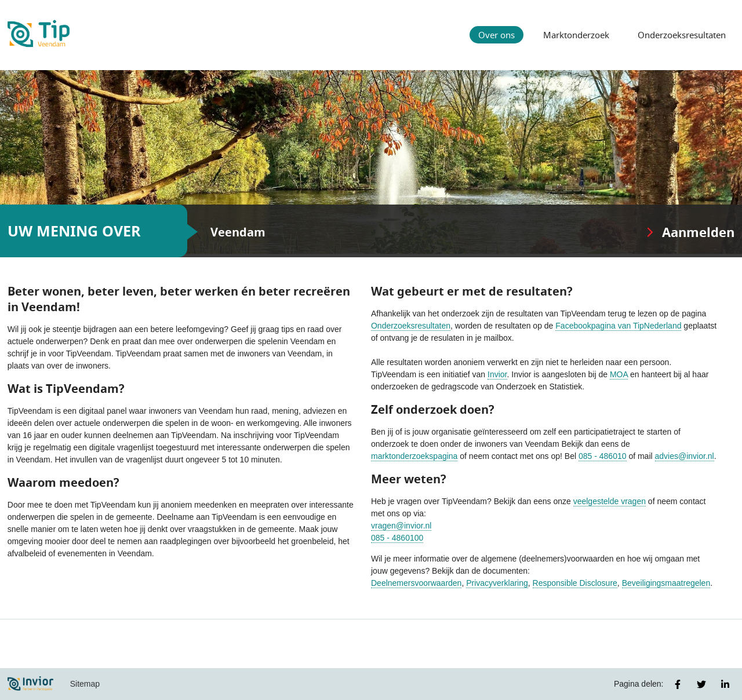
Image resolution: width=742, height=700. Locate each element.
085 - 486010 (603, 456)
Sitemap (85, 684)
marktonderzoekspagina (414, 456)
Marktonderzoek (576, 35)
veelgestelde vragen (610, 501)
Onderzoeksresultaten (682, 35)
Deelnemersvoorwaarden (416, 583)
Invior (497, 374)
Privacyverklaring (497, 583)
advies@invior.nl (685, 456)
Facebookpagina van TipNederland (618, 326)
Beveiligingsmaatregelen (666, 583)
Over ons (497, 35)
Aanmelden (698, 232)
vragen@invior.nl (401, 526)
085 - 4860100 (397, 538)
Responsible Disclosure (575, 583)
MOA (619, 374)
